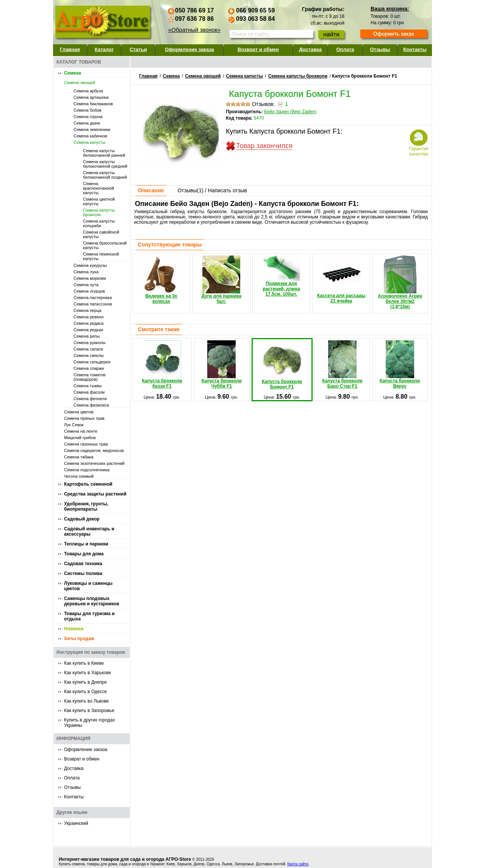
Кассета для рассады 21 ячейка (341, 280)
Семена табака (79, 457)
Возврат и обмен (258, 49)
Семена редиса (88, 323)
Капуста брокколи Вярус (400, 365)
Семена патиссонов (93, 304)
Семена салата (88, 349)
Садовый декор (82, 519)
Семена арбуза (88, 91)
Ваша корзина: (390, 9)
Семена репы (87, 336)
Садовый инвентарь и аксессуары (89, 531)
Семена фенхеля (90, 399)
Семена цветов (79, 412)
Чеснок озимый (79, 476)
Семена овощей (80, 83)
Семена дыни (87, 123)
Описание (151, 190)
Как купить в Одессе (85, 692)
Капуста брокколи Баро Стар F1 (342, 365)
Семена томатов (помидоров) (89, 377)
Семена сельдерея (92, 362)
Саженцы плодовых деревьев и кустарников (92, 601)
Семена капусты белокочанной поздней (105, 175)
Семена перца (88, 310)
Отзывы (380, 49)
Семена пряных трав (84, 418)
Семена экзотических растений (94, 463)
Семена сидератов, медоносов (94, 450)
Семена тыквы (88, 386)
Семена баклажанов (93, 104)
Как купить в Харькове (88, 673)
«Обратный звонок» (194, 30)
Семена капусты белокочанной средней (105, 164)
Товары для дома (84, 554)
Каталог (104, 49)
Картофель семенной (88, 484)
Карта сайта (298, 864)
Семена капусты (89, 142)
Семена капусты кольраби (99, 223)
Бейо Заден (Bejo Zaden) (290, 112)
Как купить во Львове (86, 701)
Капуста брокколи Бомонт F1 (282, 365)
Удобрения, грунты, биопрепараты (86, 506)
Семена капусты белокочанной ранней (104, 153)
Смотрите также (159, 329)
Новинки (74, 629)
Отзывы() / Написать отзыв (212, 190)
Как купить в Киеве (84, 663)
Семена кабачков (90, 136)
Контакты (415, 49)
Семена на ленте (81, 431)
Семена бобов (88, 110)
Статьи (138, 49)
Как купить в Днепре (85, 682)
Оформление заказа (189, 49)
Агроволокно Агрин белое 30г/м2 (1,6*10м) (400, 282)
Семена (73, 73)
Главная (70, 49)
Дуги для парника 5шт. (221, 280)
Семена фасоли (89, 392)
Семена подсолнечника (87, 470)
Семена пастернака (93, 298)
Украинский (76, 823)
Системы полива (83, 573)
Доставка (310, 49)
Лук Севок (74, 425)
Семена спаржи (89, 368)
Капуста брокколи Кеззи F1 (162, 365)
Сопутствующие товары (170, 245)
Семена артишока (91, 97)
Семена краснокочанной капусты (99, 188)
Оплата (345, 49)
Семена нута (86, 285)
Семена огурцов (89, 291)
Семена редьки (88, 330)
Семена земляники (92, 129)
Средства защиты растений (95, 494)
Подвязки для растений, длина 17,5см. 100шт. (281, 276)
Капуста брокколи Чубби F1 (222, 365)
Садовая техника (83, 564)
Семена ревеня (88, 317)
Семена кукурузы (90, 265)
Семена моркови (90, 278)
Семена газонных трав (86, 444)
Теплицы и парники (86, 544)
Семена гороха (88, 117)
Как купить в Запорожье (89, 711)
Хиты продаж (79, 639)
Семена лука (86, 272)
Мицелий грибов (80, 438)
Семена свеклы (89, 355)
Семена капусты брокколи (99, 212)
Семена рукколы (89, 343)
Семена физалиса (91, 405)
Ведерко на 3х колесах (161, 280)
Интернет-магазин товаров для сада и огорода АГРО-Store (125, 859)
